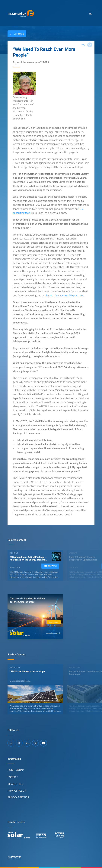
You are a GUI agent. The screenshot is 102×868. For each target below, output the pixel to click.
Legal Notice (16, 770)
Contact (13, 777)
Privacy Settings (18, 797)
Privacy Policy (17, 791)
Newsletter (15, 784)
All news (16, 34)
